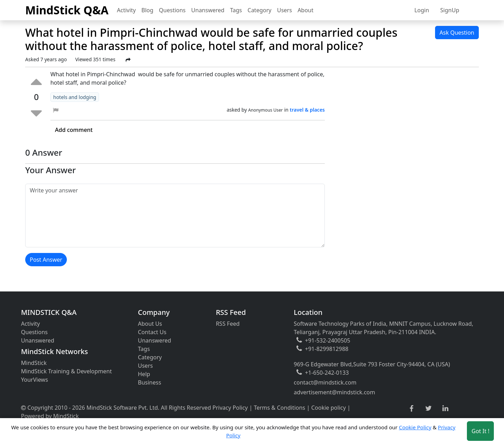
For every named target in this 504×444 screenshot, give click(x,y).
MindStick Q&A (67, 10)
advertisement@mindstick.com (334, 392)
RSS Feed (228, 324)
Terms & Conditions (279, 408)
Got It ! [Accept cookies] (480, 431)
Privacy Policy (230, 408)
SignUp (450, 10)
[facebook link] (411, 409)
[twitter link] (429, 409)
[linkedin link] (445, 409)
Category (259, 10)
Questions (172, 10)
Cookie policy (328, 408)
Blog (147, 10)
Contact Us (152, 332)
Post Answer (46, 260)
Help (144, 374)
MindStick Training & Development (66, 371)
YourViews (34, 380)
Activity (126, 10)
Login (422, 10)
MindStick (34, 363)
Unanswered (208, 10)
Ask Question (457, 33)
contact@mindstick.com (325, 382)
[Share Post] (128, 60)
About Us (150, 324)
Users (284, 10)
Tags (236, 10)
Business (149, 382)
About (305, 10)
